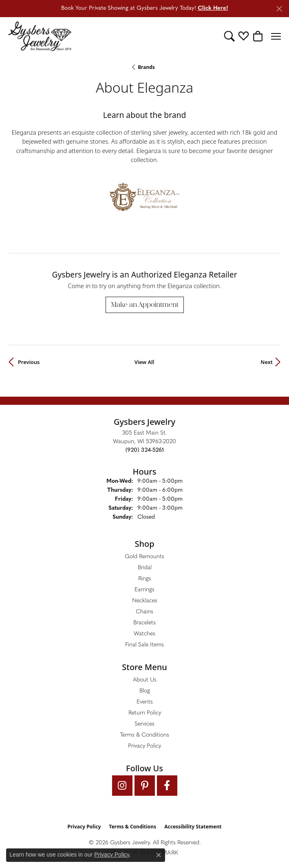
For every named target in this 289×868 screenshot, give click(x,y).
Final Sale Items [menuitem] (144, 645)
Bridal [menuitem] (145, 568)
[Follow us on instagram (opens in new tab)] (122, 786)
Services (144, 724)
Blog (145, 691)
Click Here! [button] (213, 8)
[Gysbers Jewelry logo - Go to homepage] (40, 36)
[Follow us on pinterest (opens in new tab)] (145, 786)
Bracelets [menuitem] (144, 623)
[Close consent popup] (159, 855)
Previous (29, 362)
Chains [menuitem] (144, 612)
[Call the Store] (145, 450)
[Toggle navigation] (276, 36)
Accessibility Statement (193, 827)
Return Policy (145, 713)
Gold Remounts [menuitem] (144, 557)
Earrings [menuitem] (144, 590)
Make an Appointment (145, 305)
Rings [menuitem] (145, 579)
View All (144, 362)
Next (267, 362)
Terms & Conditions (144, 735)
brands (146, 67)
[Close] (279, 9)
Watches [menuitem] (144, 634)
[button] (229, 36)
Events (145, 702)
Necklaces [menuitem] (145, 601)
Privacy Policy (144, 746)
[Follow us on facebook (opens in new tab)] (167, 786)
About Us (145, 680)
